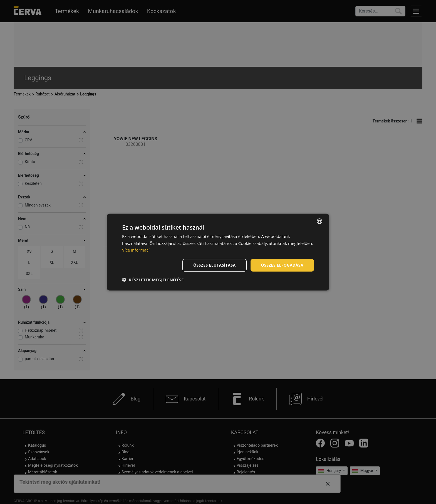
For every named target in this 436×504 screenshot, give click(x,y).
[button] (153, 280)
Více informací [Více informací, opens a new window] (136, 250)
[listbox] (319, 221)
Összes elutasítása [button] (215, 265)
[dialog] (218, 252)
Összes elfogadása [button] (282, 265)
